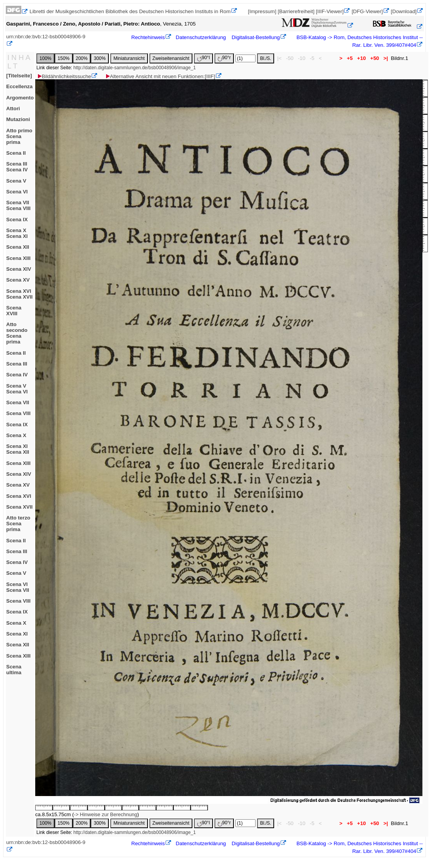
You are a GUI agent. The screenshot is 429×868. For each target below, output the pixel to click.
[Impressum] (262, 11)
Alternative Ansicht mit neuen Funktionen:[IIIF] (160, 76)
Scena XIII (18, 258)
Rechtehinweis (148, 37)
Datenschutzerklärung (201, 37)
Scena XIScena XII (18, 449)
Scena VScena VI (17, 389)
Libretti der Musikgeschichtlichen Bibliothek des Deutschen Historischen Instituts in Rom (130, 11)
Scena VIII (18, 413)
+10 (362, 58)
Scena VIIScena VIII (18, 205)
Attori (13, 108)
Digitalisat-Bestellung (256, 37)
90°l (203, 58)
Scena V (16, 181)
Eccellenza (19, 86)
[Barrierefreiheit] (296, 11)
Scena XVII (19, 507)
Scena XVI (19, 496)
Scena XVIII (14, 311)
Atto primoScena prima (19, 136)
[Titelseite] (19, 76)
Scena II (16, 153)
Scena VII (18, 402)
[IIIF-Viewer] (330, 11)
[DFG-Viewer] (367, 11)
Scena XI (17, 634)
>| (386, 58)
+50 (375, 58)
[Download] (404, 11)
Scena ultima (14, 670)
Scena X (16, 435)
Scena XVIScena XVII (19, 294)
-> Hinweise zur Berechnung (106, 814)
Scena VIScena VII (18, 587)
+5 (350, 58)
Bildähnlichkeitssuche (64, 76)
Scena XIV (19, 269)
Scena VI (17, 192)
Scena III (17, 364)
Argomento (20, 98)
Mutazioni (18, 119)
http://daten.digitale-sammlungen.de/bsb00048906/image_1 (134, 68)
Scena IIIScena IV (17, 167)
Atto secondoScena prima (17, 333)
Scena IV (17, 375)
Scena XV (18, 280)
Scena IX (17, 220)
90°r (224, 58)
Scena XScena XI (17, 233)
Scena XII (18, 247)
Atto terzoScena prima (18, 524)
